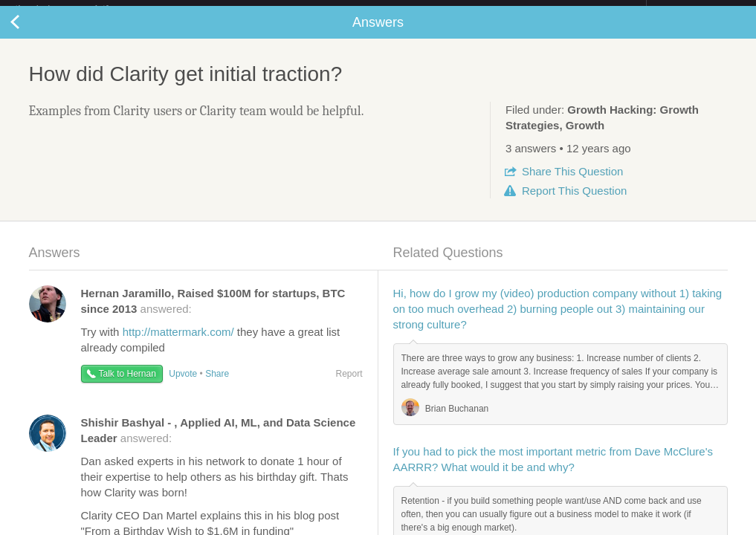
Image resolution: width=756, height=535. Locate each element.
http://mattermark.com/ (178, 344)
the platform (77, 9)
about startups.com (699, 10)
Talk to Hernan (127, 386)
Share (572, 183)
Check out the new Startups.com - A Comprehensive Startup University (485, 10)
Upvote (183, 386)
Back (30, 34)
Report (574, 202)
